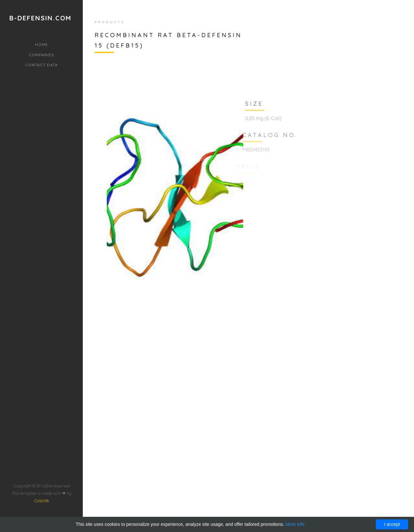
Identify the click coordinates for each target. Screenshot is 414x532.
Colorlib (42, 485)
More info (295, 524)
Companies (42, 55)
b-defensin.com (40, 18)
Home (41, 44)
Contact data (42, 65)
